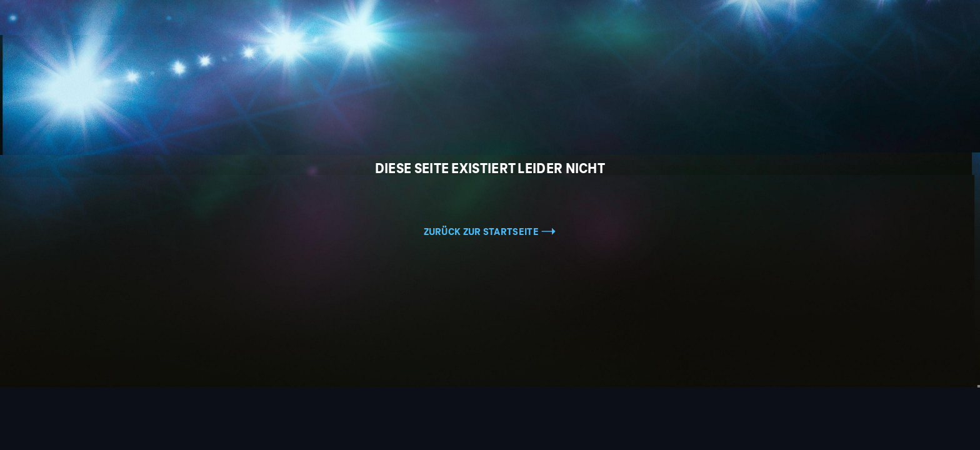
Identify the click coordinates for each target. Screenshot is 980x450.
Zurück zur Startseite (490, 232)
